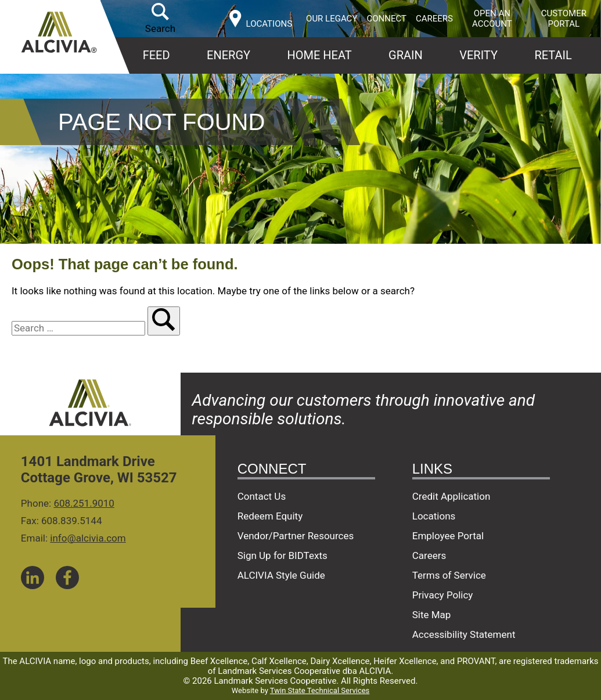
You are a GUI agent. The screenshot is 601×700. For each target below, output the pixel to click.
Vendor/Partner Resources (296, 536)
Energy (228, 55)
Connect (386, 19)
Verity (478, 55)
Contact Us (262, 496)
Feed (156, 55)
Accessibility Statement (464, 634)
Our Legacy (332, 19)
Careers (434, 19)
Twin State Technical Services (320, 690)
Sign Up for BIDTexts (282, 555)
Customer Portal (564, 19)
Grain (406, 55)
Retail (553, 55)
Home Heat (319, 55)
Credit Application (451, 496)
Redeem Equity (270, 516)
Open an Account (492, 19)
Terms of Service (449, 575)
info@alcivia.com (88, 538)
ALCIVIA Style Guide (281, 575)
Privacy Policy (443, 595)
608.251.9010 (84, 503)
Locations (434, 516)
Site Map (432, 615)
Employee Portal (448, 536)
